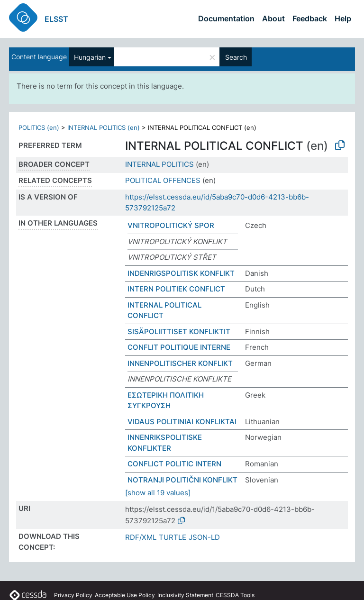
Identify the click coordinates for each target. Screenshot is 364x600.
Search (236, 57)
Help (343, 18)
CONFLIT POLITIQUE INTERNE (179, 347)
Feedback (310, 18)
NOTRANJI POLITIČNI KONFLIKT (182, 480)
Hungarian (90, 57)
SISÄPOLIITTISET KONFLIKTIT (179, 332)
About (273, 18)
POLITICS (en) (39, 127)
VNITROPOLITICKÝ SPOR (171, 225)
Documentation (226, 18)
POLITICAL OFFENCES (163, 180)
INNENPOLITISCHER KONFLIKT (180, 363)
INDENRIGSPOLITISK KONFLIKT (181, 273)
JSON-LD (204, 537)
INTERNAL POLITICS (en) (104, 127)
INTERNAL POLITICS (159, 164)
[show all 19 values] (158, 493)
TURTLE (173, 537)
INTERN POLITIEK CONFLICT (176, 289)
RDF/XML (141, 537)
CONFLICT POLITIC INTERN (174, 464)
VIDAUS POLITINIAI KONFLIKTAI (182, 422)
